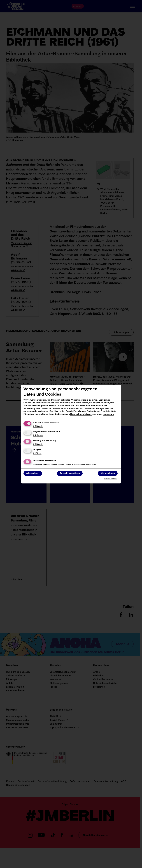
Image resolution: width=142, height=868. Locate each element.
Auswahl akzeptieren (70, 473)
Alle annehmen (108, 473)
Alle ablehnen (33, 473)
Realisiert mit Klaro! (111, 478)
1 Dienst (37, 453)
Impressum (108, 414)
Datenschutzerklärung (81, 414)
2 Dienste (38, 426)
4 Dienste (38, 435)
